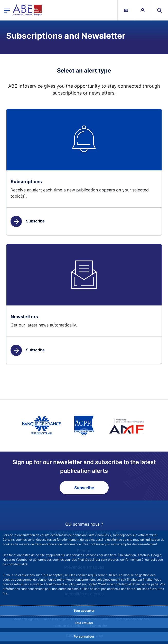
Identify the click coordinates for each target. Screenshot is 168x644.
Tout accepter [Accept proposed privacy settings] (84, 611)
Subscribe (28, 221)
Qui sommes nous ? (84, 524)
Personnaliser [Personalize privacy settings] (84, 636)
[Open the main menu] (7, 10)
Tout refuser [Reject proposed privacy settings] (84, 623)
